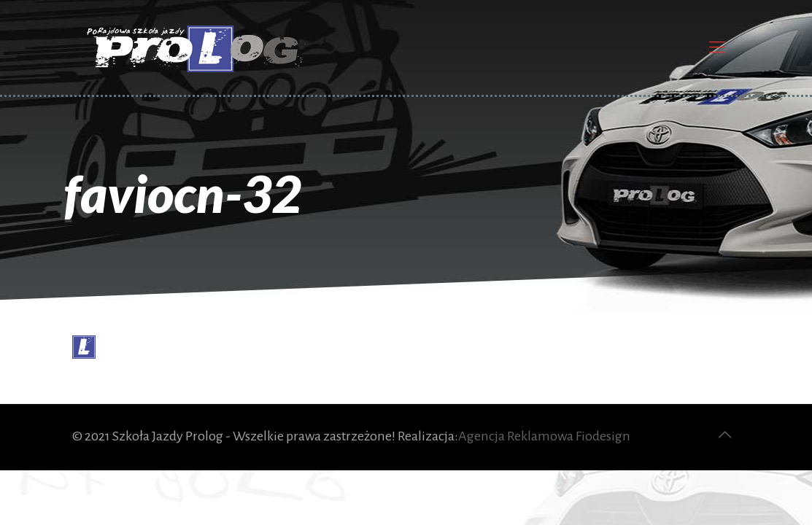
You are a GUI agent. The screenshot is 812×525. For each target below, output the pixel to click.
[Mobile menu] (717, 47)
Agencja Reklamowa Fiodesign (544, 436)
